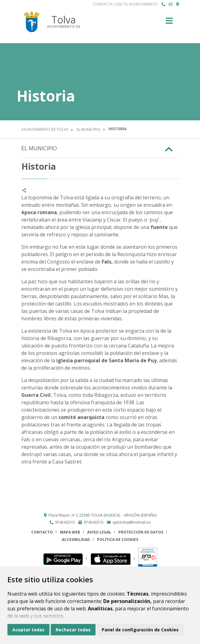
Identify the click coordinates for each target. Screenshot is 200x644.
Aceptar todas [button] (28, 630)
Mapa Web (70, 532)
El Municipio (89, 129)
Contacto (42, 532)
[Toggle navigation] (169, 23)
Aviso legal (99, 532)
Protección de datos (141, 532)
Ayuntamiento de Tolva (45, 129)
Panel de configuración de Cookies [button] (140, 630)
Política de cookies (118, 540)
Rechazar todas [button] (73, 630)
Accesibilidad (76, 540)
